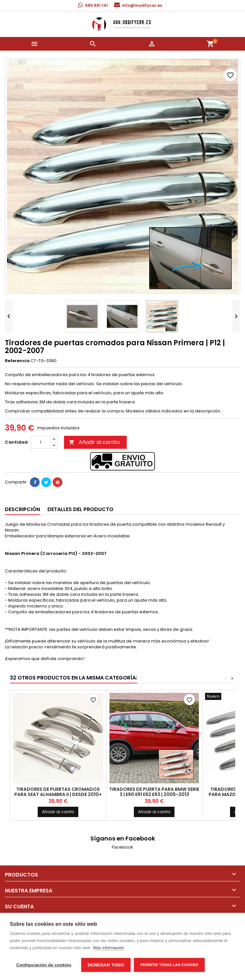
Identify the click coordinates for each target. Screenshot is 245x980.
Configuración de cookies (44, 965)
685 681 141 (97, 5)
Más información (109, 948)
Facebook (122, 847)
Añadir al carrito (94, 442)
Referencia (17, 361)
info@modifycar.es (142, 5)
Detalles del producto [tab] (80, 509)
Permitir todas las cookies (169, 965)
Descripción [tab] (22, 509)
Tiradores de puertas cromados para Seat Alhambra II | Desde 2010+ (58, 792)
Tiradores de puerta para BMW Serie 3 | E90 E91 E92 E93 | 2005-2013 (154, 792)
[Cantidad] (41, 442)
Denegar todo (106, 965)
